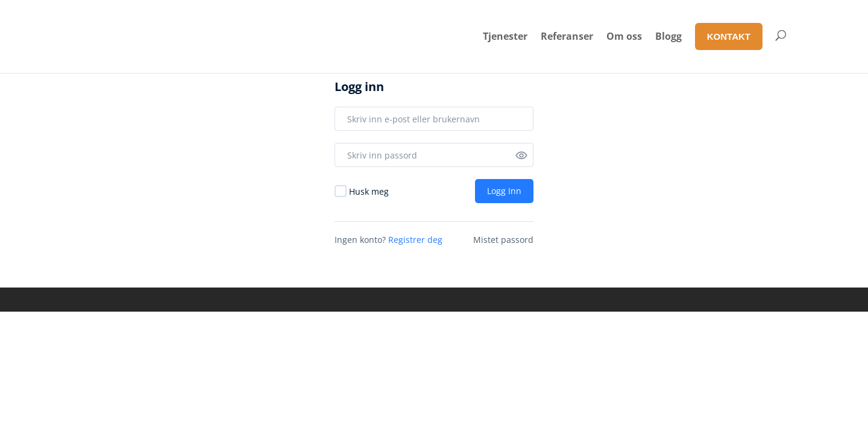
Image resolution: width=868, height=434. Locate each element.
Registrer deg (415, 240)
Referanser (567, 36)
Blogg (668, 36)
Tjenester (505, 36)
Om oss (624, 36)
